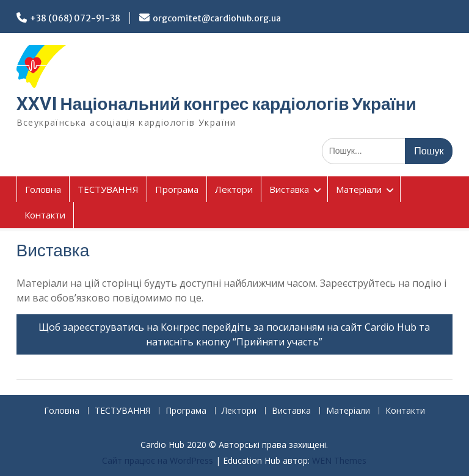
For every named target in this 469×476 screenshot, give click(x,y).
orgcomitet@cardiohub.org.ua (217, 18)
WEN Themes (339, 460)
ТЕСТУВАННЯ (108, 189)
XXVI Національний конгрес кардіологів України (216, 104)
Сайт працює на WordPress (158, 460)
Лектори (234, 189)
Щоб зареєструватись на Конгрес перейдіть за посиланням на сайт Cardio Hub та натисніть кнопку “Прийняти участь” (234, 334)
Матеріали (359, 189)
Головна (43, 189)
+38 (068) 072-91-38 (75, 18)
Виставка (289, 189)
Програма (177, 189)
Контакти (45, 215)
